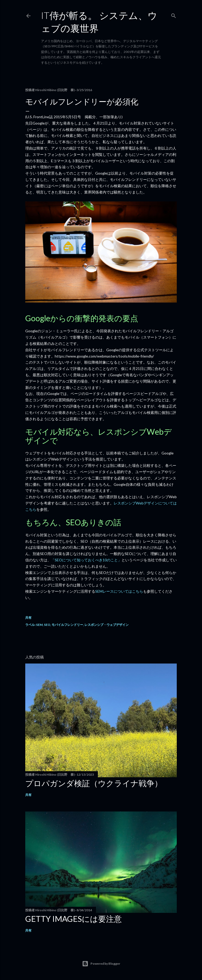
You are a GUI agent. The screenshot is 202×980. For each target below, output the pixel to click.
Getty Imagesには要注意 (74, 919)
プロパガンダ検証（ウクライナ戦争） (94, 783)
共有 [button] (28, 618)
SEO (47, 625)
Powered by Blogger (101, 964)
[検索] (174, 15)
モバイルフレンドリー (67, 625)
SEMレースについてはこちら (119, 591)
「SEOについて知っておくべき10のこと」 (86, 560)
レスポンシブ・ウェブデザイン (107, 625)
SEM (39, 625)
